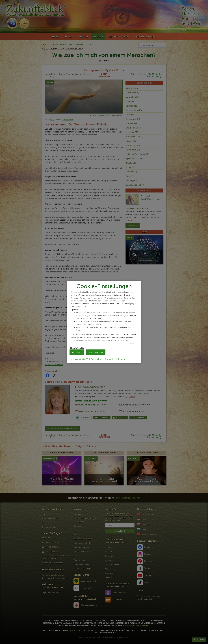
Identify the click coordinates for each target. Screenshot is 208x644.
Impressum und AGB (79, 359)
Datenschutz (97, 359)
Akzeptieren (77, 352)
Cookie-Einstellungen (115, 359)
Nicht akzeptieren (96, 352)
